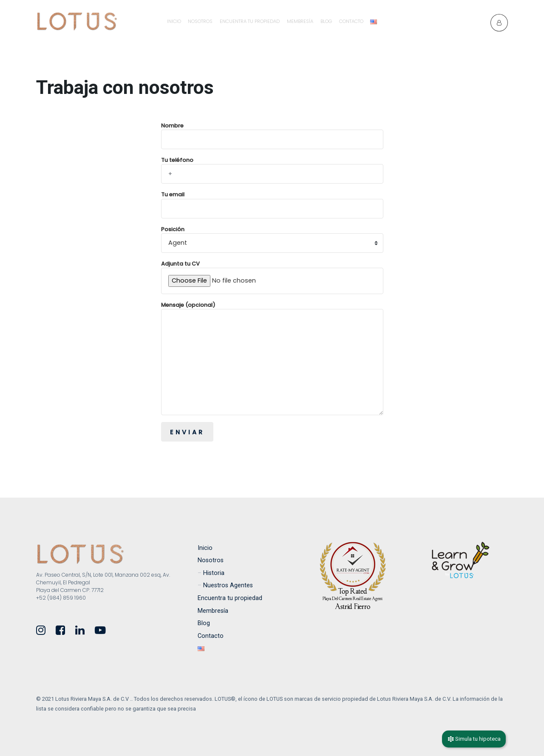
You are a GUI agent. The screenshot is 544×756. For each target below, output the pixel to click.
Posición (272, 239)
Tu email (272, 204)
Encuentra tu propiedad (250, 21)
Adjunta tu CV (272, 277)
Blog (326, 21)
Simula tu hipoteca (474, 739)
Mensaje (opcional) (272, 358)
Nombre (272, 136)
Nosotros (200, 21)
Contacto (351, 21)
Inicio (174, 21)
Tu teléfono (272, 170)
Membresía (300, 21)
